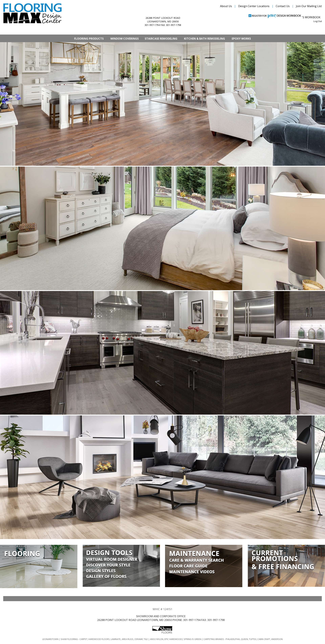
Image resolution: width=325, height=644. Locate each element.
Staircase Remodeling (161, 39)
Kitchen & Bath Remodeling (204, 39)
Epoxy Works (241, 39)
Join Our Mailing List (309, 6)
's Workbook (311, 17)
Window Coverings (124, 39)
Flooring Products (89, 39)
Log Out (318, 21)
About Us (226, 6)
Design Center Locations (254, 6)
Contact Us (283, 6)
